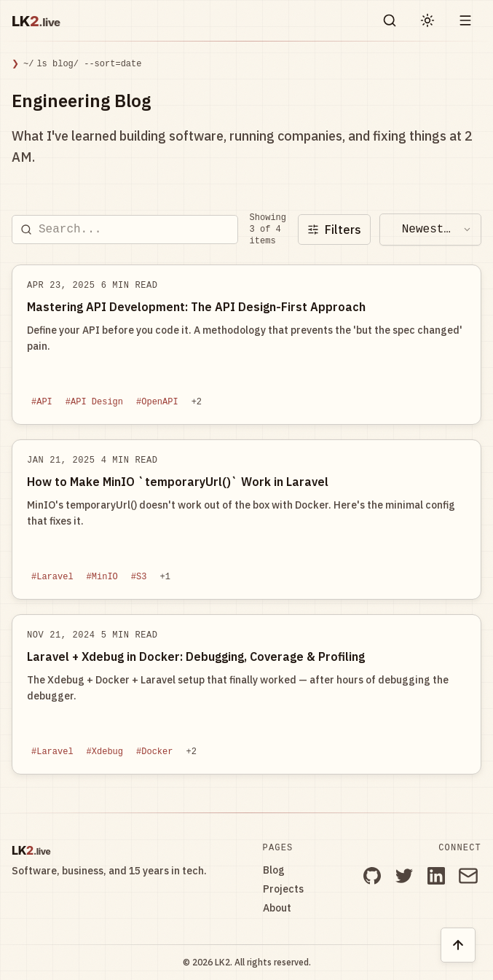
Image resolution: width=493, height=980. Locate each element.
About (277, 908)
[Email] (468, 876)
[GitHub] (372, 876)
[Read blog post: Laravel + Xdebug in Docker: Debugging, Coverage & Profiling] (246, 694)
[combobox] (430, 230)
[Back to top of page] (458, 945)
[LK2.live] (52, 20)
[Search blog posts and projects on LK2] (390, 20)
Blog (274, 870)
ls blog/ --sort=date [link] (89, 64)
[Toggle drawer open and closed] (465, 20)
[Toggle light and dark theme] (427, 20)
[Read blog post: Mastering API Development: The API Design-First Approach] (246, 345)
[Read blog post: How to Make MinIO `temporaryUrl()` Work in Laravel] (246, 520)
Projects (283, 889)
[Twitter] (404, 876)
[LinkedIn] (436, 876)
